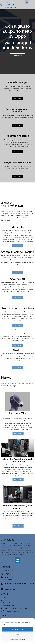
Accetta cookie (18, 629)
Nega (17, 635)
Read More (18, 433)
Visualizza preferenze (18, 640)
